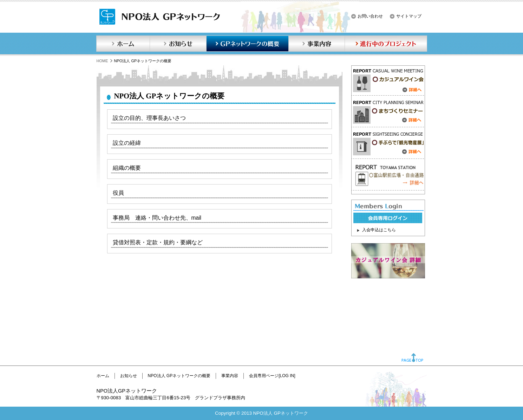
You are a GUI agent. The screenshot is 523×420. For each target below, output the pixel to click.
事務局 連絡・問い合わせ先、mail (157, 218)
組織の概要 (127, 168)
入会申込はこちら (379, 230)
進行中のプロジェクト (386, 44)
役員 (118, 193)
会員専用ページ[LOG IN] (272, 376)
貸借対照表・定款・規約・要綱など (158, 242)
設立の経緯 (127, 143)
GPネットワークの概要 (247, 44)
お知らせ (178, 44)
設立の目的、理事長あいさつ (149, 118)
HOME (102, 61)
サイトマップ (409, 16)
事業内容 (316, 44)
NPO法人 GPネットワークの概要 (179, 376)
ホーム (123, 44)
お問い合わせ (370, 16)
